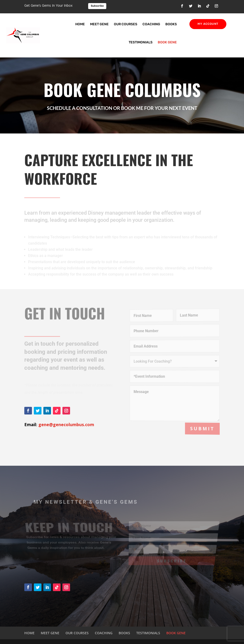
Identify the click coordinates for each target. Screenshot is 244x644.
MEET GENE (99, 24)
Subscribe (97, 6)
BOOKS (171, 24)
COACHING (151, 24)
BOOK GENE (167, 42)
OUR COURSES (126, 24)
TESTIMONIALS (141, 42)
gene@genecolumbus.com (66, 424)
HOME (80, 24)
